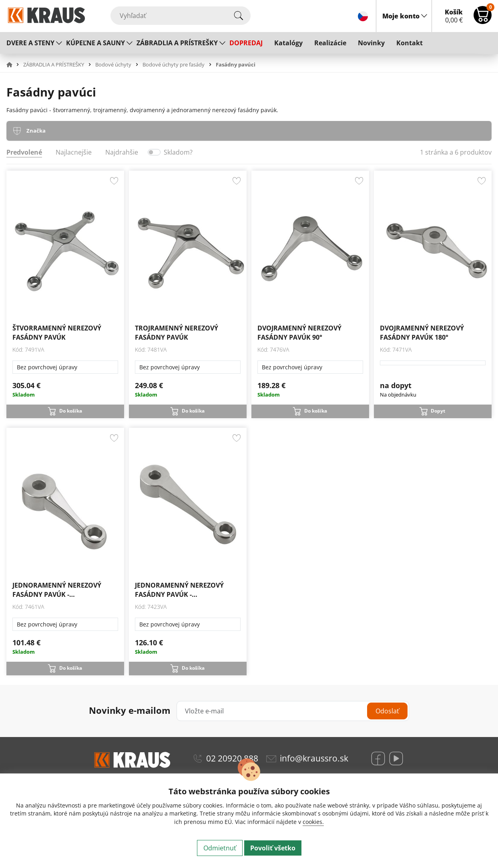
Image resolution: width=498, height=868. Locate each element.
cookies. (313, 822)
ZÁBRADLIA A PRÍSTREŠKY (177, 43)
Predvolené (24, 152)
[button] (14, 64)
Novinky (371, 43)
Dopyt (438, 411)
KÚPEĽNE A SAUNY (95, 43)
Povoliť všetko (273, 848)
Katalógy (288, 43)
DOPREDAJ (246, 43)
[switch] (154, 152)
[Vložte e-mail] (293, 711)
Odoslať (387, 711)
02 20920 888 (232, 758)
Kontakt (410, 43)
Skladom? (178, 152)
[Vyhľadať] (181, 16)
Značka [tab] (36, 131)
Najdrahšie (122, 152)
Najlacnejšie (74, 152)
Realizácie (330, 43)
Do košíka (71, 411)
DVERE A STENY (30, 43)
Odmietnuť (220, 848)
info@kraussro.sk (314, 758)
